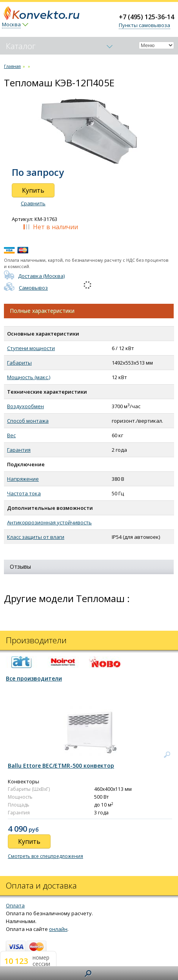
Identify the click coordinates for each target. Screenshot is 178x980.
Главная (12, 66)
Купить (33, 190)
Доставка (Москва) (34, 276)
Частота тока (24, 493)
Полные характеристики (42, 311)
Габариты (19, 363)
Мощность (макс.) (29, 377)
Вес (11, 435)
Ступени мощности (31, 348)
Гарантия (19, 450)
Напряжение (23, 479)
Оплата (15, 905)
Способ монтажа (28, 421)
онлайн (58, 929)
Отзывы (20, 567)
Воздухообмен (25, 406)
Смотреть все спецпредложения (45, 856)
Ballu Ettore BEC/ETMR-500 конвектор (61, 766)
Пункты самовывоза (144, 25)
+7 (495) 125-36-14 (146, 17)
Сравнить (33, 203)
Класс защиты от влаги (36, 537)
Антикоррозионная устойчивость (49, 522)
